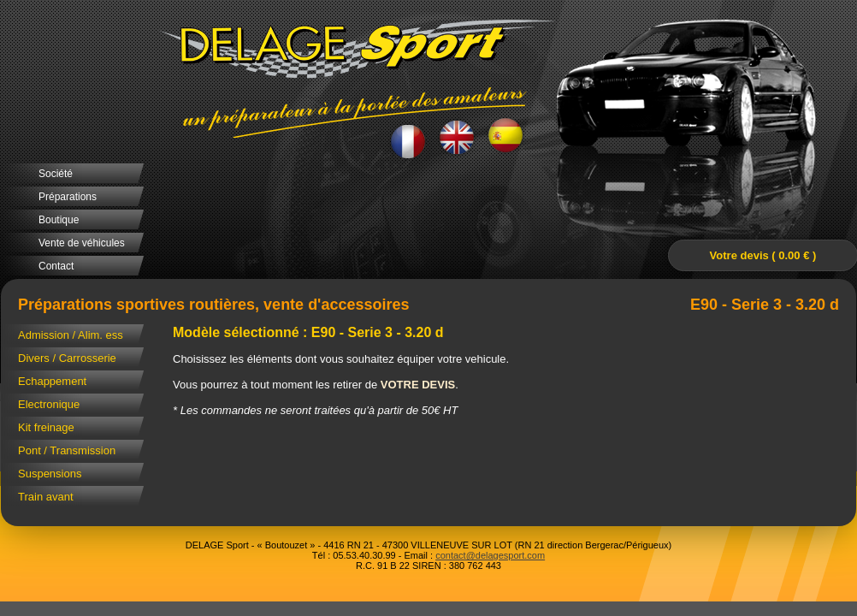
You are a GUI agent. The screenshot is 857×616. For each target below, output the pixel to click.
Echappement (52, 381)
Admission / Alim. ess (71, 335)
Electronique (49, 404)
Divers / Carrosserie (67, 358)
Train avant (46, 497)
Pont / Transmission (67, 450)
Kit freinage (46, 427)
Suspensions (50, 474)
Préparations (68, 197)
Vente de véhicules (82, 243)
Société (56, 174)
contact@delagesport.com (490, 555)
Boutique (59, 220)
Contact (56, 266)
